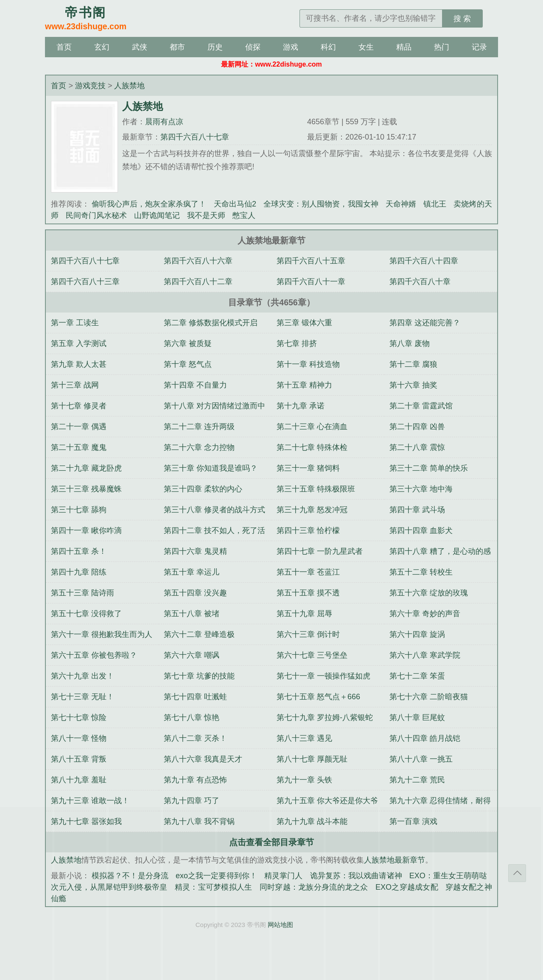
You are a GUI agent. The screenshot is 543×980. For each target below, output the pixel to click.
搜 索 (462, 19)
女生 (366, 47)
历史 (215, 47)
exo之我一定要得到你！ (216, 876)
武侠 (140, 47)
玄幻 (102, 47)
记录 (479, 47)
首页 (64, 47)
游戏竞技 (90, 86)
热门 (442, 47)
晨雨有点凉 (164, 122)
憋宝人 (244, 215)
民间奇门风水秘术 (96, 215)
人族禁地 (129, 86)
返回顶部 (517, 873)
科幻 (328, 47)
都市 (177, 47)
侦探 (253, 47)
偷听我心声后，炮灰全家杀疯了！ (149, 204)
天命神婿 (401, 204)
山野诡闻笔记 (157, 215)
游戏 (291, 47)
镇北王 (435, 204)
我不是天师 (206, 215)
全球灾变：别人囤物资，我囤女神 (321, 204)
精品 (404, 47)
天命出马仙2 (235, 204)
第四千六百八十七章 (195, 137)
